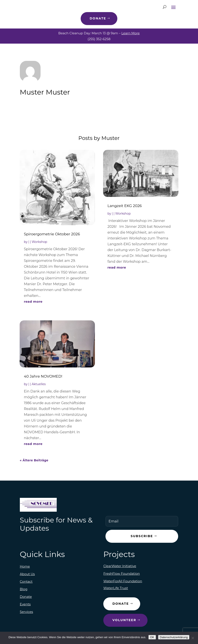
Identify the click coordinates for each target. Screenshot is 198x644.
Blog (24, 589)
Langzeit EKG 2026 (125, 206)
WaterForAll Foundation (123, 581)
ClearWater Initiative (120, 566)
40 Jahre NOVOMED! (43, 376)
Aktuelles (39, 384)
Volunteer (124, 620)
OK (152, 637)
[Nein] (193, 638)
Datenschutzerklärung (174, 637)
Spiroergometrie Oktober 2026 (52, 234)
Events (25, 604)
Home (25, 566)
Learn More (131, 33)
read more (33, 301)
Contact (26, 581)
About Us (27, 574)
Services (26, 612)
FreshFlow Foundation (122, 574)
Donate (98, 18)
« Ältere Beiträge (34, 460)
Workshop (39, 242)
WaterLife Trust (116, 588)
